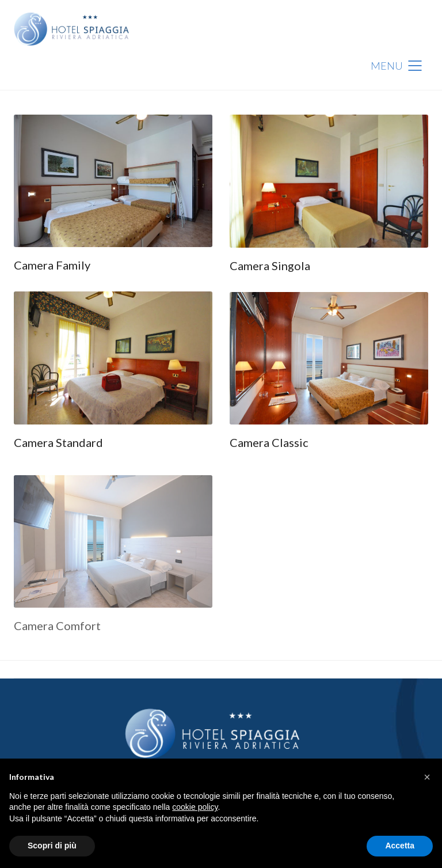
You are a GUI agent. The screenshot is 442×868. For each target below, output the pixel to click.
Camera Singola (270, 266)
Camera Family (52, 265)
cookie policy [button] (195, 807)
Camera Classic (269, 442)
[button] (427, 777)
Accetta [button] (400, 846)
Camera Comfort (57, 630)
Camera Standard (58, 442)
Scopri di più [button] (52, 846)
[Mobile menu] (399, 66)
